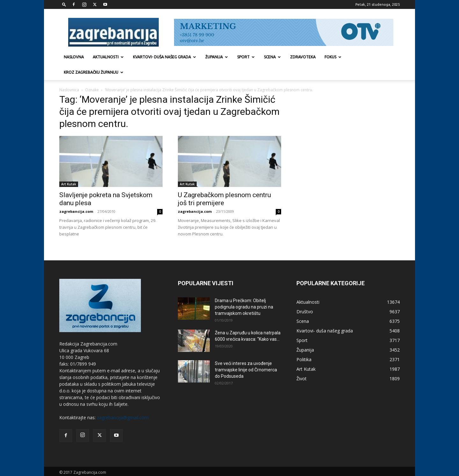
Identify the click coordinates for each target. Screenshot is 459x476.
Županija (217, 57)
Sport (246, 57)
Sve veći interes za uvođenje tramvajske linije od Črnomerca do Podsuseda (246, 354)
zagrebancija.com (76, 196)
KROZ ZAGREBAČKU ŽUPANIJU (94, 72)
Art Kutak (69, 169)
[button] (64, 4)
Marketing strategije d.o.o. (119, 463)
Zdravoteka (303, 57)
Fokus (333, 57)
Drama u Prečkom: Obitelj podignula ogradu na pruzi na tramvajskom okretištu (244, 292)
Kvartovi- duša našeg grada (164, 57)
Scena (272, 57)
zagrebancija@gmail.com (123, 402)
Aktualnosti (108, 57)
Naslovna (74, 57)
